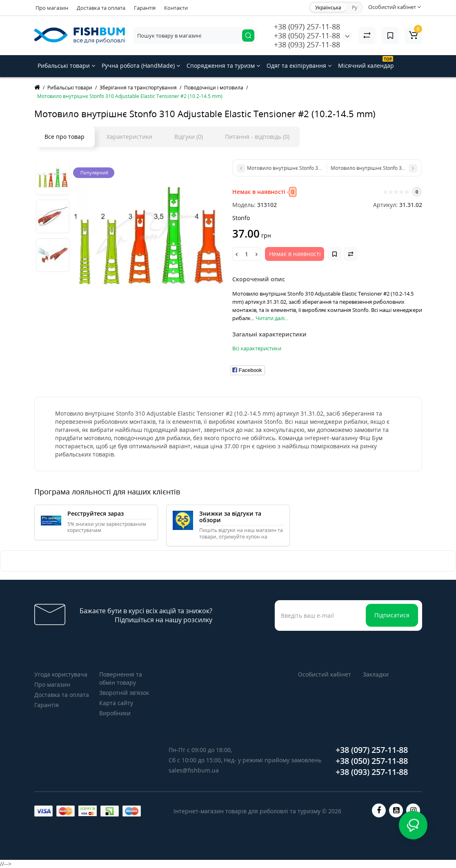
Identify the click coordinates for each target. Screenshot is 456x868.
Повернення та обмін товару (121, 678)
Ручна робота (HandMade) (141, 66)
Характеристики (129, 137)
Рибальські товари (66, 66)
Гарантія (145, 8)
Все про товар (65, 137)
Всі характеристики (257, 348)
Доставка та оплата (101, 8)
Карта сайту (116, 703)
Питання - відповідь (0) (257, 137)
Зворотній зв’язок (124, 693)
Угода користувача (61, 674)
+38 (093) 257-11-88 (307, 45)
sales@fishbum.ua (194, 770)
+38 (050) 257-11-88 (307, 36)
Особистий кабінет (325, 674)
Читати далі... (272, 318)
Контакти (176, 8)
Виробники (115, 713)
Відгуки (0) (189, 137)
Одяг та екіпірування (299, 66)
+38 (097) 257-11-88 (307, 27)
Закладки (376, 674)
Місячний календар (366, 63)
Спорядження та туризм (223, 66)
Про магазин (52, 8)
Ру (355, 8)
